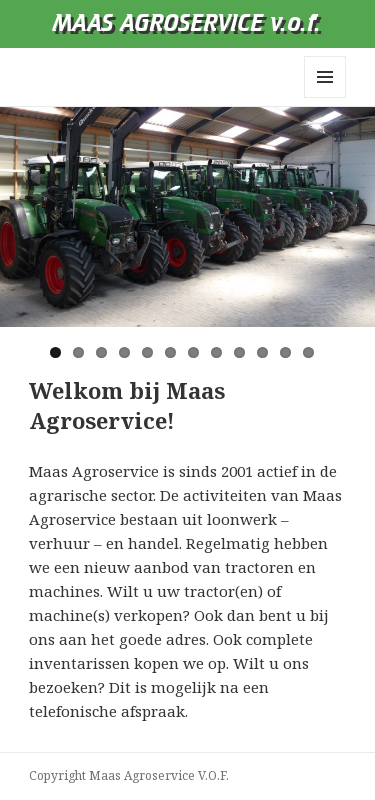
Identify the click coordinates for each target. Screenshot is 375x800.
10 (262, 352)
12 (308, 352)
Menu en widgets (325, 97)
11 (285, 352)
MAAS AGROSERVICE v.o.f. (187, 24)
